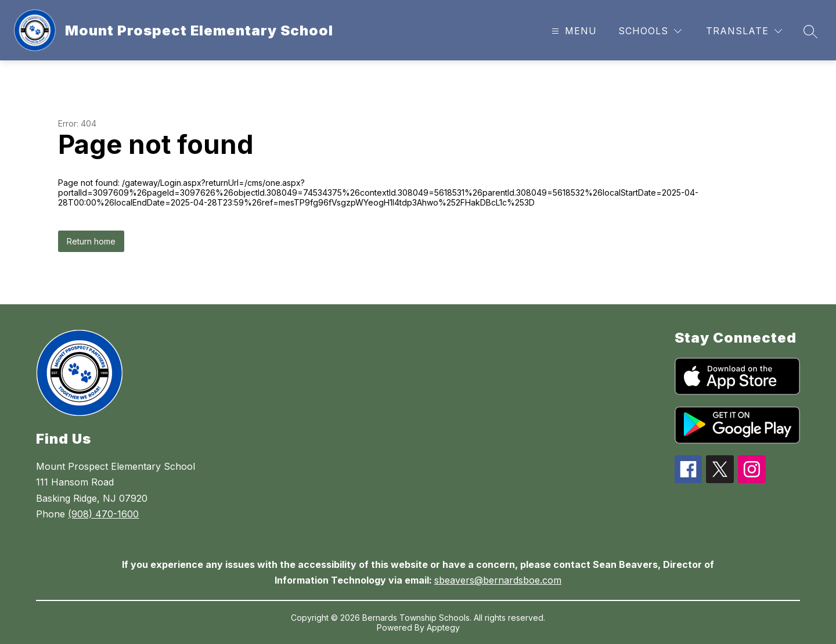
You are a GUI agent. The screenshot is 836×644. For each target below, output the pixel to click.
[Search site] (810, 31)
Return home (91, 241)
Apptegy (443, 627)
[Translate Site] (744, 31)
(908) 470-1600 (103, 514)
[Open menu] (573, 31)
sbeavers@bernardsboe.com (498, 580)
